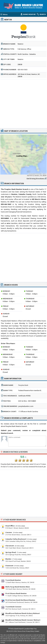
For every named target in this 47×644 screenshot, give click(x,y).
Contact (37, 631)
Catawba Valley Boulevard (16, 539)
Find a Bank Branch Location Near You (23, 629)
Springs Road (11, 552)
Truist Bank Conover (13, 607)
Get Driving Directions (35, 179)
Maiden (8, 559)
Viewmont (9, 566)
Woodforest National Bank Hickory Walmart (23, 613)
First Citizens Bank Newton (16, 593)
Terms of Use (21, 631)
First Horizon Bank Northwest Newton (20, 600)
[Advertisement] (23, 103)
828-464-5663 (23, 70)
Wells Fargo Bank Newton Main (18, 587)
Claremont (10, 546)
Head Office (10, 526)
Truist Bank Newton (13, 580)
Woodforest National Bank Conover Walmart (23, 620)
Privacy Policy (30, 631)
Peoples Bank (23, 385)
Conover (9, 532)
